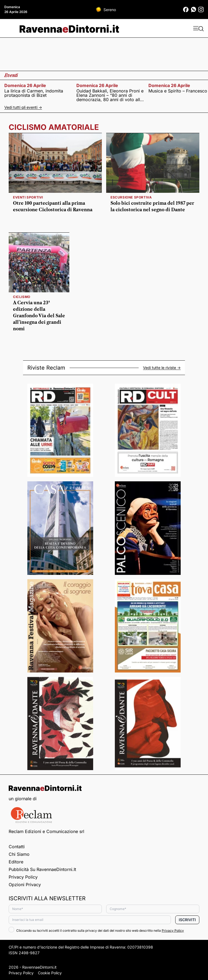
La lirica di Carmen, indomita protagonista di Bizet (34, 93)
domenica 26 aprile (25, 85)
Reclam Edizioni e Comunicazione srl (46, 831)
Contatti (17, 847)
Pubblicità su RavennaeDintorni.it (42, 869)
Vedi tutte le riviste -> (162, 368)
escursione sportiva (131, 197)
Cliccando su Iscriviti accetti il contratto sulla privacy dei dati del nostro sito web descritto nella (96, 931)
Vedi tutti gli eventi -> (23, 107)
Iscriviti (187, 920)
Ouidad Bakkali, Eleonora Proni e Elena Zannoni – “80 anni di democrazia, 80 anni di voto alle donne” (110, 95)
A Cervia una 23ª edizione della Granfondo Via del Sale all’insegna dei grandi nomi (39, 316)
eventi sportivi (28, 197)
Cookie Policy (50, 973)
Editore (16, 862)
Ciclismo (22, 297)
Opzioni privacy (25, 885)
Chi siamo (19, 854)
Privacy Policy (23, 877)
